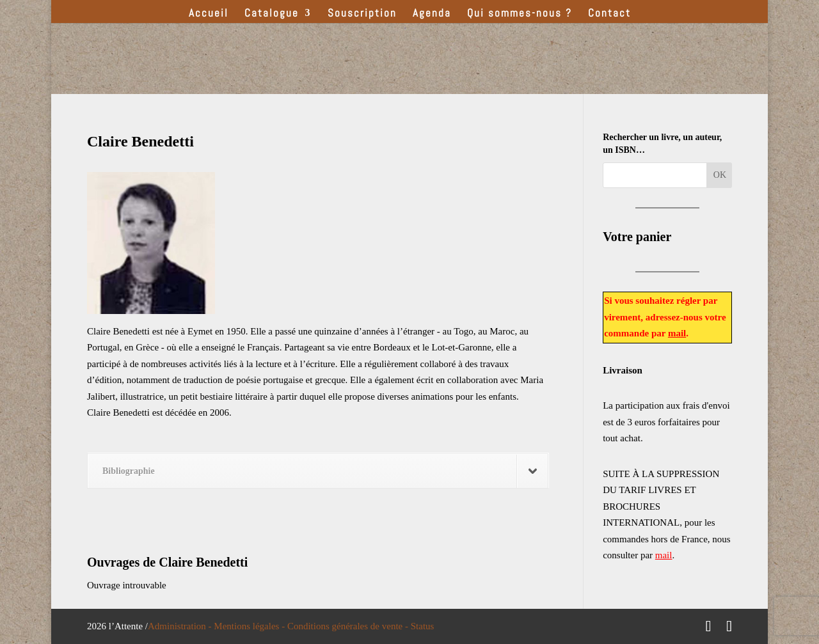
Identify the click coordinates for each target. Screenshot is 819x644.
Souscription (362, 14)
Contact (609, 14)
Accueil (209, 14)
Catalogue (272, 14)
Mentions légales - (250, 626)
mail (677, 333)
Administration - (181, 626)
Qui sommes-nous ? (520, 14)
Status (423, 626)
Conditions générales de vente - (349, 626)
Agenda (432, 14)
